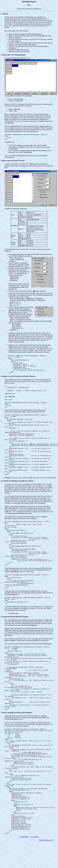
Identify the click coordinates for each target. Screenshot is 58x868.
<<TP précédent (24, 837)
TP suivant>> (35, 837)
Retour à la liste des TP (46, 840)
